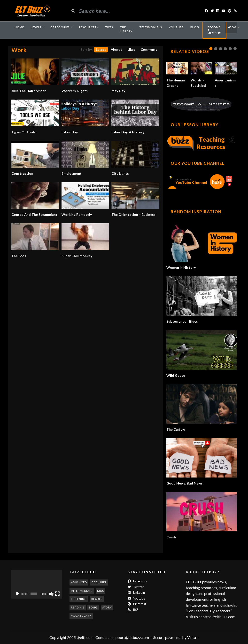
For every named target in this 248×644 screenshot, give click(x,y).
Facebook (137, 581)
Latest (101, 50)
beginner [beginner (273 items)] (99, 582)
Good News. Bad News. (185, 483)
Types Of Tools (23, 132)
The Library (126, 29)
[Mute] (51, 594)
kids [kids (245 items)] (101, 591)
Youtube (136, 598)
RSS (133, 610)
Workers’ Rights (75, 91)
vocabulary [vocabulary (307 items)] (81, 616)
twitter (136, 587)
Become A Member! (214, 30)
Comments (149, 50)
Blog (195, 27)
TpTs (109, 27)
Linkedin (136, 593)
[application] (37, 584)
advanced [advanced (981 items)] (79, 582)
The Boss (19, 256)
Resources (88, 27)
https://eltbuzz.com (219, 617)
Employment (72, 173)
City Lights (120, 173)
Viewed (117, 50)
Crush (171, 537)
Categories (60, 27)
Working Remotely (77, 214)
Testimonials (151, 27)
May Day (118, 91)
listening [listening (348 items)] (79, 599)
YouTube (176, 27)
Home (19, 27)
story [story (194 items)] (107, 607)
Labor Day (70, 132)
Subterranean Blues (182, 321)
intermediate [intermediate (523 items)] (82, 591)
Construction (22, 173)
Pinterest (137, 604)
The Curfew (176, 429)
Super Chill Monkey (77, 256)
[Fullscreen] (57, 594)
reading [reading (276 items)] (78, 607)
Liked (132, 50)
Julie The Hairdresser (29, 91)
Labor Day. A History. (128, 132)
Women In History (181, 267)
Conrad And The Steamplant (34, 214)
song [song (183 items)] (93, 607)
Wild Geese (176, 375)
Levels (36, 27)
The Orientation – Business (133, 214)
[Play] (18, 594)
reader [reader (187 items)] (97, 599)
